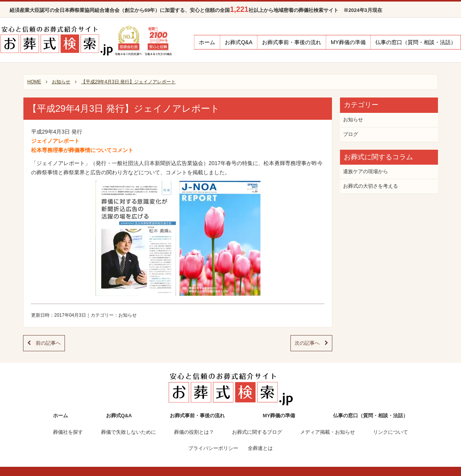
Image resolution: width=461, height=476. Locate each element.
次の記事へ (311, 343)
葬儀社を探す (68, 432)
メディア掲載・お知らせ (328, 432)
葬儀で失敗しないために (129, 432)
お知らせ (128, 315)
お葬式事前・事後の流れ (292, 42)
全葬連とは (260, 448)
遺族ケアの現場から (366, 171)
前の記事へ (44, 343)
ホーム (207, 42)
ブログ (351, 134)
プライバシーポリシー (213, 448)
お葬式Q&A (239, 42)
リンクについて (391, 432)
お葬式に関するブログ (257, 432)
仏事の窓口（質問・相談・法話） (416, 42)
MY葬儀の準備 (348, 42)
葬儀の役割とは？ (194, 432)
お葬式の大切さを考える (371, 186)
